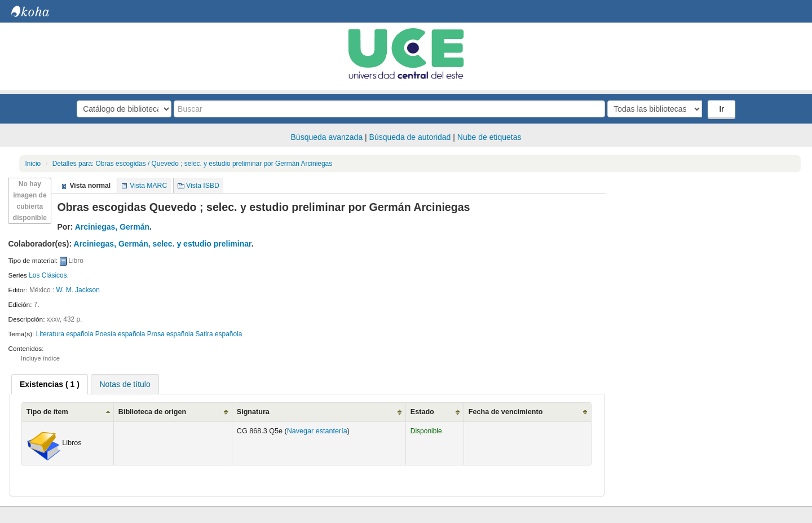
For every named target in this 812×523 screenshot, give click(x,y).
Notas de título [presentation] (125, 384)
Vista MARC (148, 186)
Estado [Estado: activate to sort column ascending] (422, 412)
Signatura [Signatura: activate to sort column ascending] (253, 412)
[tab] (50, 384)
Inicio (33, 164)
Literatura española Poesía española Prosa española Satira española (139, 334)
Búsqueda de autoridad (410, 137)
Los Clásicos (48, 275)
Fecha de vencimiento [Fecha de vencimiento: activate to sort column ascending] (506, 412)
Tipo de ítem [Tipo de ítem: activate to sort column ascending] (47, 412)
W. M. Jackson (78, 290)
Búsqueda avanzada (327, 137)
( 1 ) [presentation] (50, 384)
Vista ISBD (203, 186)
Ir (721, 109)
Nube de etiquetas (489, 137)
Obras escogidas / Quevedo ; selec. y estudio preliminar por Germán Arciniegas (192, 164)
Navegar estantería (317, 431)
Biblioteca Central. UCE (39, 11)
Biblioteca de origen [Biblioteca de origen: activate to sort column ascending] (152, 412)
